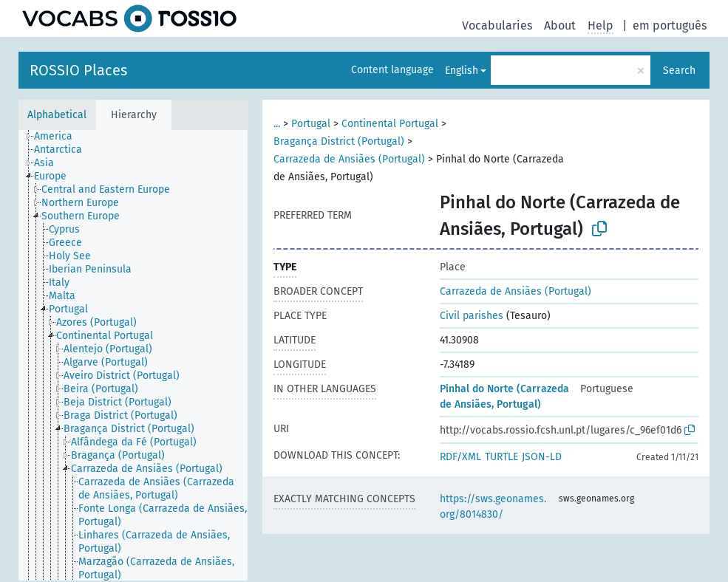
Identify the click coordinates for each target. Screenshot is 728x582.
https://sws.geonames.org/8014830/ (493, 507)
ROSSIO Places (78, 70)
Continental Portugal (390, 124)
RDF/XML (460, 457)
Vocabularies (497, 25)
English (462, 71)
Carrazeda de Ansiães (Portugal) (349, 159)
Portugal (311, 124)
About (560, 25)
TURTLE (501, 457)
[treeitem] (59, 137)
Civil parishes (472, 316)
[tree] (133, 355)
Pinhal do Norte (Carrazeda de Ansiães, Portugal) (504, 397)
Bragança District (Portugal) (339, 141)
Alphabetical (57, 115)
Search (679, 71)
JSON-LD (542, 457)
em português (670, 25)
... (277, 124)
